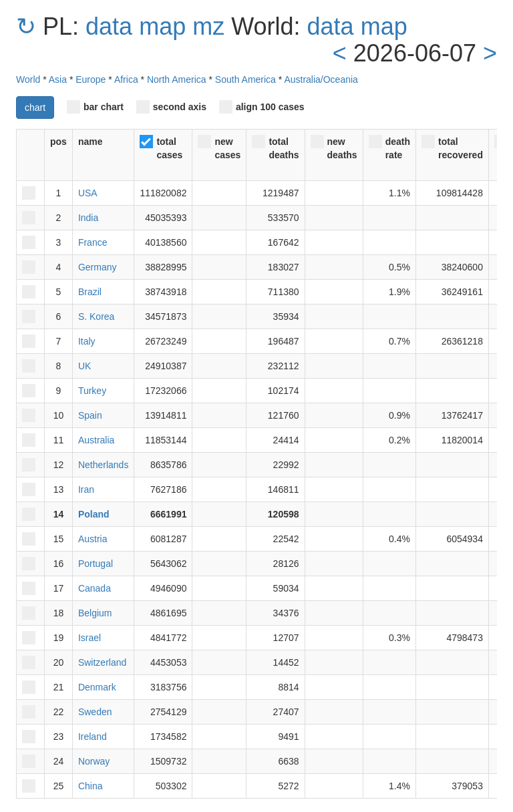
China (91, 786)
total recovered (452, 148)
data (109, 26)
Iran (86, 489)
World (28, 79)
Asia (58, 79)
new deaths (334, 148)
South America (245, 79)
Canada (95, 588)
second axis (171, 107)
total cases (161, 148)
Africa (126, 79)
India (88, 218)
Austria (93, 539)
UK (84, 366)
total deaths (275, 148)
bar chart (95, 107)
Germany (98, 267)
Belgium (95, 613)
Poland (94, 514)
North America (177, 79)
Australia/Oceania (321, 79)
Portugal (96, 564)
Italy (87, 341)
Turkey (92, 391)
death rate (389, 148)
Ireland (93, 737)
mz (208, 26)
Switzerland (102, 662)
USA (88, 193)
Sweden (95, 712)
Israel (90, 638)
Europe (91, 79)
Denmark (97, 687)
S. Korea (96, 317)
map (162, 26)
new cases (219, 148)
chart (35, 108)
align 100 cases (262, 107)
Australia (96, 440)
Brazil (90, 292)
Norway (94, 761)
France (93, 242)
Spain (90, 415)
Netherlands (104, 465)
